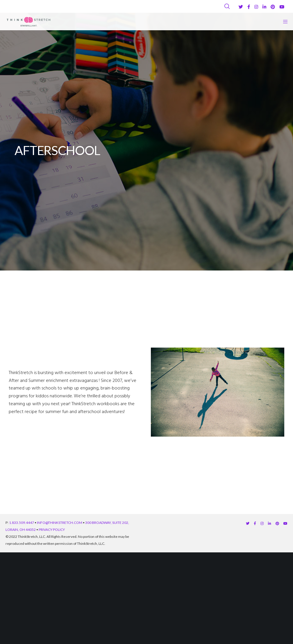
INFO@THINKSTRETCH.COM (60, 523)
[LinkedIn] (264, 7)
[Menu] (283, 22)
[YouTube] (282, 7)
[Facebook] (249, 7)
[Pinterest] (273, 7)
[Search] (227, 6)
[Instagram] (256, 7)
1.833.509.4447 (22, 523)
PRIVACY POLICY (52, 530)
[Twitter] (241, 7)
